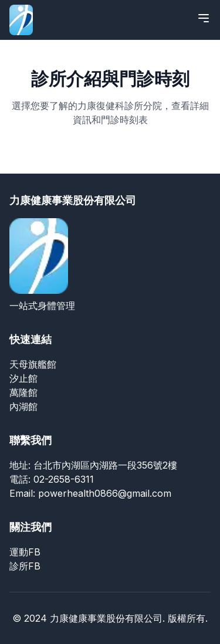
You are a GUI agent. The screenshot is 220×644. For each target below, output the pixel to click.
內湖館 (23, 406)
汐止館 (23, 378)
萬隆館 (23, 392)
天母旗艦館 (33, 364)
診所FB (25, 566)
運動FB (25, 552)
